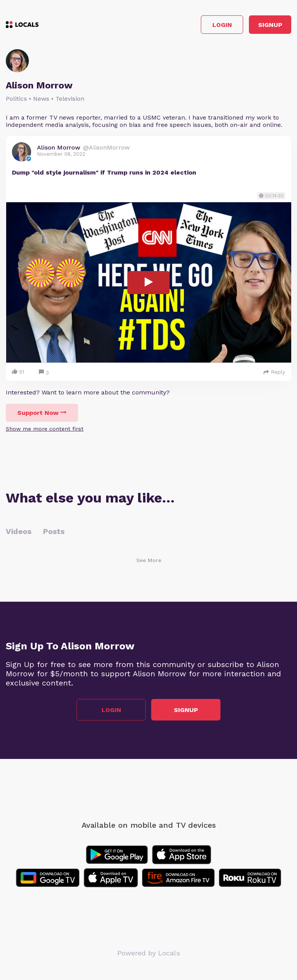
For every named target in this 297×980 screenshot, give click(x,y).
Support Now (42, 413)
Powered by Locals (149, 953)
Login (222, 25)
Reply (274, 372)
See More (149, 560)
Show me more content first (45, 429)
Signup (270, 25)
